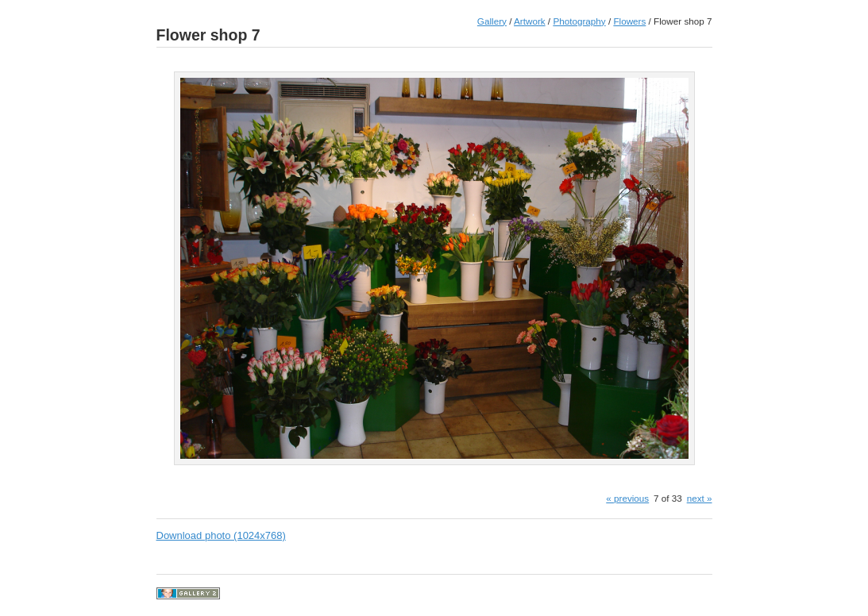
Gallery (492, 21)
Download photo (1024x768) (221, 535)
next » (700, 498)
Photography (579, 21)
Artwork (530, 21)
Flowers (629, 21)
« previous (627, 498)
